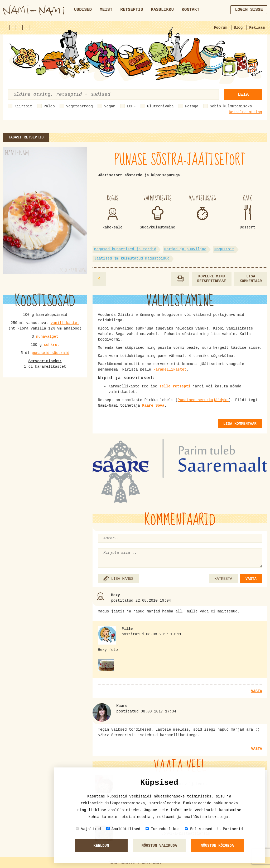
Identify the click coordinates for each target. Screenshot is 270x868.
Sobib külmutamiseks (231, 106)
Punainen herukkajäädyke (203, 400)
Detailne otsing (245, 112)
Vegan (110, 106)
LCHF (131, 106)
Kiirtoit (23, 106)
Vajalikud (88, 829)
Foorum (220, 28)
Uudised (83, 10)
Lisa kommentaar (251, 279)
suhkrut (52, 345)
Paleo (49, 106)
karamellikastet (170, 370)
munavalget (47, 337)
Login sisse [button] (249, 10)
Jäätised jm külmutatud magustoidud (132, 258)
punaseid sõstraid (50, 353)
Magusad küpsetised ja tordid (125, 249)
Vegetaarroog (79, 106)
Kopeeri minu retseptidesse (212, 279)
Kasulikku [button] (162, 10)
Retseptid (132, 10)
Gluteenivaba (160, 106)
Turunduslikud (163, 829)
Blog (238, 28)
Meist (106, 10)
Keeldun (101, 846)
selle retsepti (175, 386)
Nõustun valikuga (159, 846)
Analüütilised (123, 829)
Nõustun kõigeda (217, 846)
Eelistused (199, 829)
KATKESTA (223, 579)
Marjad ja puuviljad (185, 249)
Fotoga (192, 106)
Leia (243, 94)
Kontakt (191, 10)
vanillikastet (65, 323)
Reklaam (257, 28)
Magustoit (224, 249)
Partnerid (230, 829)
